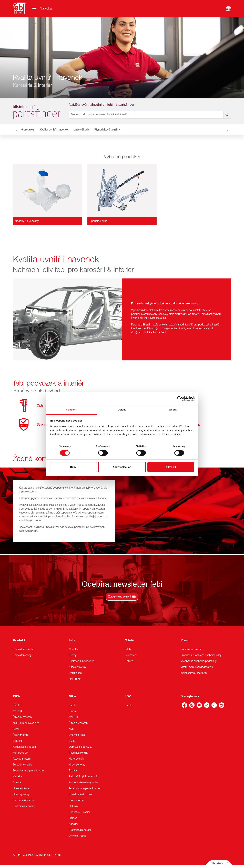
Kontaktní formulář (23, 649)
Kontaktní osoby (22, 655)
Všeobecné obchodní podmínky (199, 661)
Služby (73, 655)
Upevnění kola (21, 788)
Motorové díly (21, 753)
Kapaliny (18, 777)
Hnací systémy (21, 794)
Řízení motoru (21, 735)
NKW (73, 696)
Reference (130, 655)
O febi (129, 640)
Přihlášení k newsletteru (82, 661)
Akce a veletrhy (77, 667)
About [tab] (173, 409)
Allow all (171, 467)
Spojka (73, 771)
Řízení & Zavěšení (23, 717)
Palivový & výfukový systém (84, 777)
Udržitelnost (76, 673)
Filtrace (17, 782)
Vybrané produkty (24, 130)
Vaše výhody (81, 130)
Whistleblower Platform (194, 673)
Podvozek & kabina (80, 812)
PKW (17, 696)
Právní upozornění (191, 649)
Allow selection (122, 467)
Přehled (17, 705)
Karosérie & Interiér (24, 800)
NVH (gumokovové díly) (26, 723)
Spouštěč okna (98, 221)
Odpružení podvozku (80, 747)
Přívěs (72, 711)
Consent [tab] (71, 409)
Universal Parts (77, 836)
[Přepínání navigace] (42, 8)
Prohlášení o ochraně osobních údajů (201, 655)
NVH (71, 729)
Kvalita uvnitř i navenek (54, 130)
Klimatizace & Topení (25, 747)
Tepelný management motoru (29, 771)
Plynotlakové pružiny (107, 130)
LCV (128, 696)
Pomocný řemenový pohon (84, 782)
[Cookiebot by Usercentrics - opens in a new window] (180, 398)
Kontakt (19, 640)
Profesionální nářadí (24, 806)
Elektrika (18, 741)
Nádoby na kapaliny (27, 221)
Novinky (73, 649)
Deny (73, 467)
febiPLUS (18, 711)
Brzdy (16, 729)
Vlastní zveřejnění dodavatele (197, 667)
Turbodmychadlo (22, 765)
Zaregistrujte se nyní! (122, 597)
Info (72, 640)
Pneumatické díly (78, 753)
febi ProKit (75, 679)
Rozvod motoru (22, 759)
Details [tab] (122, 409)
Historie (129, 661)
